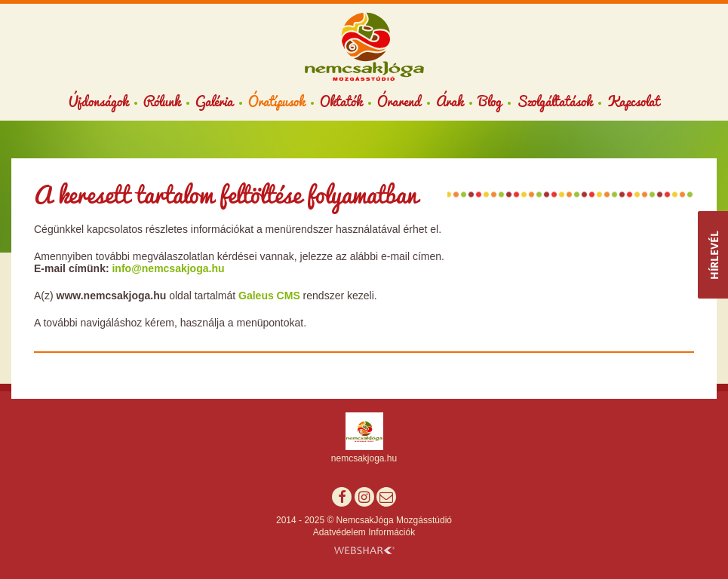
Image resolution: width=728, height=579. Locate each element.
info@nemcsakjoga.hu (168, 268)
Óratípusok (276, 101)
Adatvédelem (339, 532)
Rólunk (162, 101)
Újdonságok (98, 101)
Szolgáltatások (554, 101)
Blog (490, 101)
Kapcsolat (633, 101)
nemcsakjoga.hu (364, 458)
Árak (450, 101)
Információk (392, 532)
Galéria (214, 101)
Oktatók (341, 101)
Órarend (399, 101)
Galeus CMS (269, 296)
